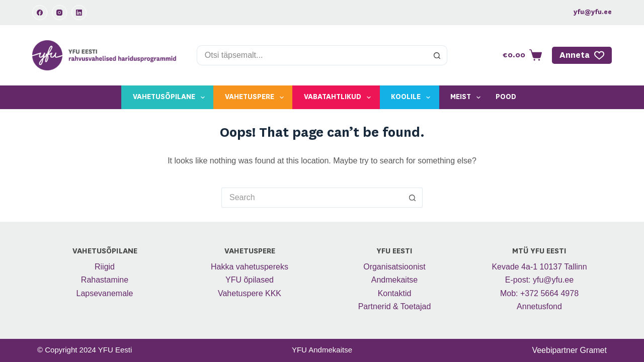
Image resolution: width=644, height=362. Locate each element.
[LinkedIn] (79, 13)
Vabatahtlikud (339, 98)
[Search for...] (312, 55)
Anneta (582, 55)
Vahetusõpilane (171, 98)
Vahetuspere (256, 98)
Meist (467, 98)
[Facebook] (40, 13)
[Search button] (437, 55)
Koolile (413, 98)
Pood (506, 97)
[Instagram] (59, 13)
